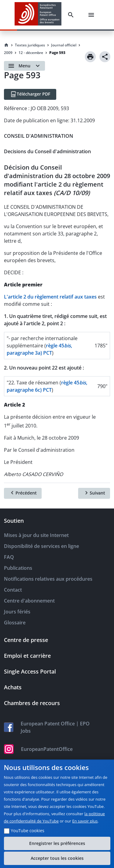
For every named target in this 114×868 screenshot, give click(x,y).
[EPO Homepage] (38, 15)
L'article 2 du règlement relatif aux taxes (50, 297)
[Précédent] (23, 493)
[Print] (90, 57)
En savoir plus (85, 821)
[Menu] (92, 15)
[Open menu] (24, 66)
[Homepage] (6, 45)
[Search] (72, 15)
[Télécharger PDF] (30, 94)
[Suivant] (94, 493)
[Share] (105, 57)
